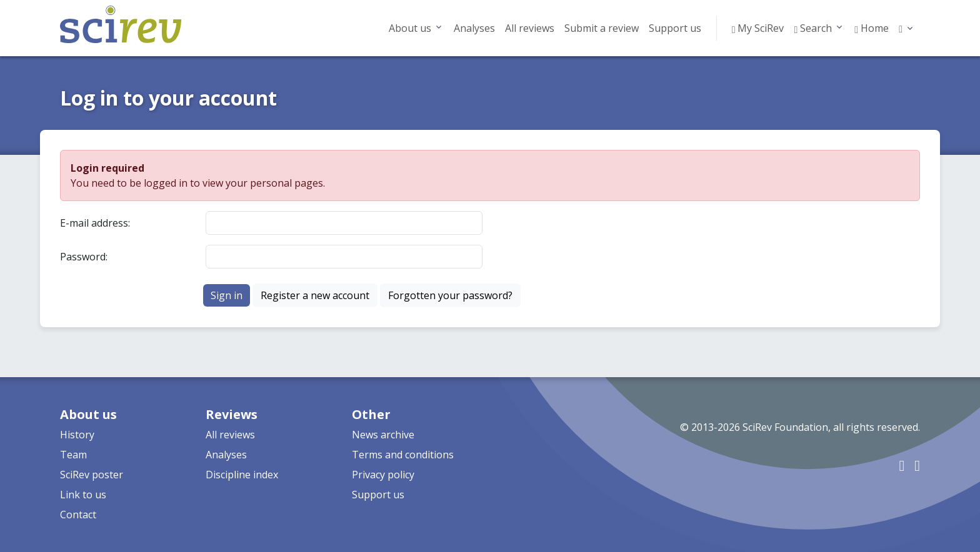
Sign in (227, 295)
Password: (84, 257)
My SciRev (758, 28)
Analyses (474, 28)
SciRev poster (92, 475)
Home (872, 28)
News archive (383, 435)
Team (73, 455)
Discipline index (242, 475)
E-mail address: (95, 223)
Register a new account (315, 295)
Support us (675, 28)
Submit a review (602, 28)
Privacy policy (383, 475)
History (77, 435)
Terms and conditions (403, 455)
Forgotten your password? (450, 295)
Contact (78, 515)
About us (410, 28)
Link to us (83, 495)
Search (813, 28)
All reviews (530, 28)
